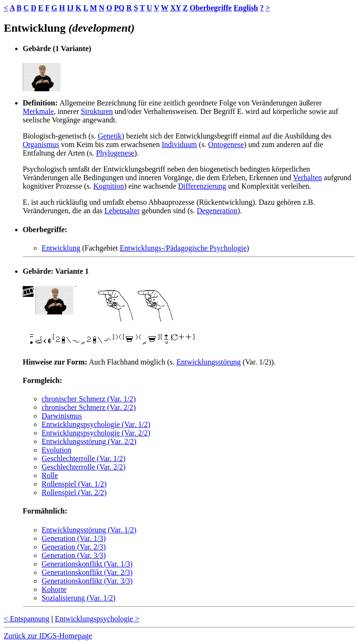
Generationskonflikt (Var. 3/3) (87, 581)
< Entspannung (27, 619)
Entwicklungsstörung (209, 362)
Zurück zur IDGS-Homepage (48, 636)
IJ (70, 8)
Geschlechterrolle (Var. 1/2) (83, 458)
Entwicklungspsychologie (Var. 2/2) (96, 433)
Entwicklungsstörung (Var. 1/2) (89, 530)
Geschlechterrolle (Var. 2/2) (83, 467)
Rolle (50, 475)
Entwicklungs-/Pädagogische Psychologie (183, 248)
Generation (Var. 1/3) (74, 538)
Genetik (110, 136)
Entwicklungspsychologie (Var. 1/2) (96, 424)
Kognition (109, 186)
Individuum (179, 144)
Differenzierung (202, 186)
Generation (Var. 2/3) (74, 547)
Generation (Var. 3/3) (74, 555)
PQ (119, 8)
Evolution (57, 450)
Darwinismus (62, 416)
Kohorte (54, 589)
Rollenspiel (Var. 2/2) (74, 492)
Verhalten (308, 178)
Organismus (41, 144)
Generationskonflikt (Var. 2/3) (87, 572)
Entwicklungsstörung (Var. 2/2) (89, 441)
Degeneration (217, 211)
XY (176, 8)
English (246, 8)
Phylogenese (115, 153)
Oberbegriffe (211, 8)
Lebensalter (122, 211)
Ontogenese (226, 144)
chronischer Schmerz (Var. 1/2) (89, 399)
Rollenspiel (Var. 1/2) (74, 484)
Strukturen (97, 111)
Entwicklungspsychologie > (97, 619)
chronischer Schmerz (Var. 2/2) (89, 407)
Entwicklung (61, 248)
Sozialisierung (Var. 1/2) (79, 598)
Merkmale (38, 111)
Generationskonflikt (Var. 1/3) (87, 564)
